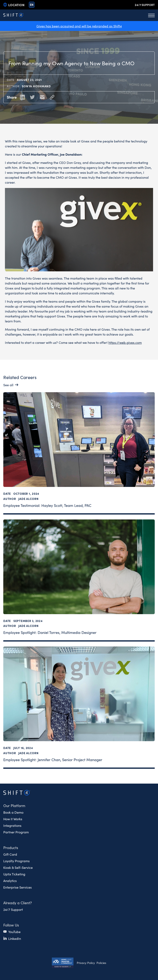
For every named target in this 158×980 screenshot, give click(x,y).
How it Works (13, 819)
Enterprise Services (17, 887)
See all (8, 385)
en (32, 5)
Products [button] (11, 848)
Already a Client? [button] (18, 903)
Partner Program (16, 832)
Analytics (10, 881)
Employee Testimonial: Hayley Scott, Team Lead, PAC (47, 505)
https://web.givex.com (125, 342)
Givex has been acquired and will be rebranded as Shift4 (79, 26)
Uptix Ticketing (14, 874)
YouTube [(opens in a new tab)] (14, 932)
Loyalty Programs (16, 861)
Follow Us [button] (11, 925)
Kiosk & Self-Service (18, 867)
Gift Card (10, 854)
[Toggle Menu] (151, 15)
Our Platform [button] (14, 806)
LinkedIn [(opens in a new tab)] (15, 938)
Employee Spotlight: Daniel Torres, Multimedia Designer (50, 632)
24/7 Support (145, 5)
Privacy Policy (86, 963)
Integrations (12, 825)
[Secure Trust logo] (63, 963)
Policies (101, 963)
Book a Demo (13, 812)
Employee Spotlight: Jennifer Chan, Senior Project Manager (53, 759)
